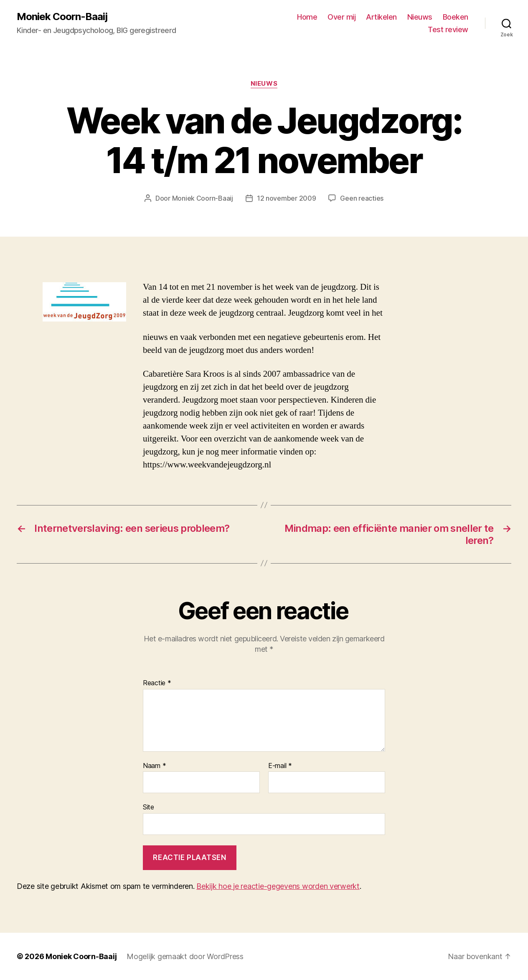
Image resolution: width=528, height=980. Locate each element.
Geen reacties (362, 198)
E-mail (280, 766)
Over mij (341, 17)
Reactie (157, 683)
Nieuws (420, 17)
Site (148, 807)
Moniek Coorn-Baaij (62, 17)
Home (307, 17)
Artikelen (381, 17)
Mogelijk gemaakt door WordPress (185, 956)
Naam (154, 766)
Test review (448, 29)
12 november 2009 (287, 198)
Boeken (456, 17)
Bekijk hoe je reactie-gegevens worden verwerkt (278, 886)
